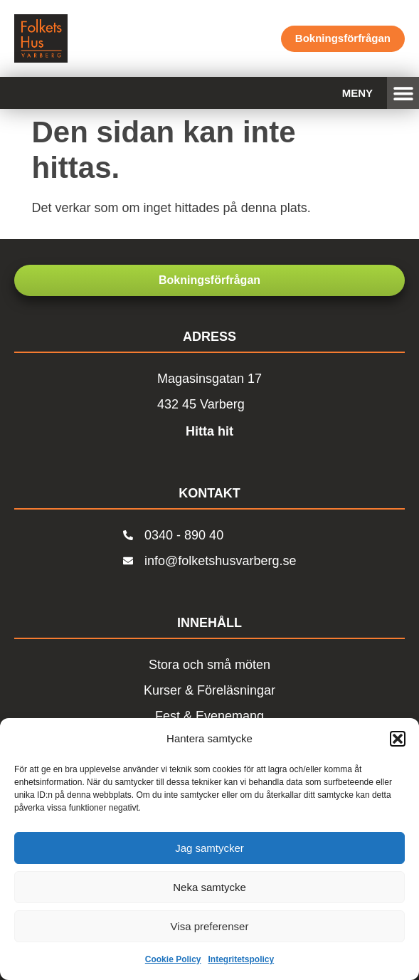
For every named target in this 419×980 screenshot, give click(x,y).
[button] (398, 739)
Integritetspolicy (242, 959)
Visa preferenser (210, 926)
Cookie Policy (173, 959)
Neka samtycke (210, 887)
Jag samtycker (210, 848)
